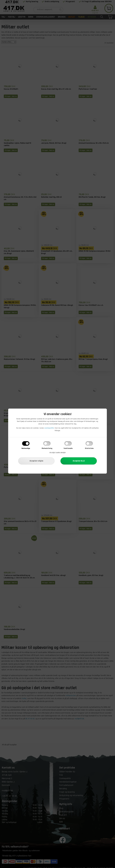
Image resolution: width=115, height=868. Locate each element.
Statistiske (89, 448)
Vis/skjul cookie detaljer (57, 453)
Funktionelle (68, 448)
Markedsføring (47, 448)
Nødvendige (26, 448)
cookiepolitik (49, 428)
